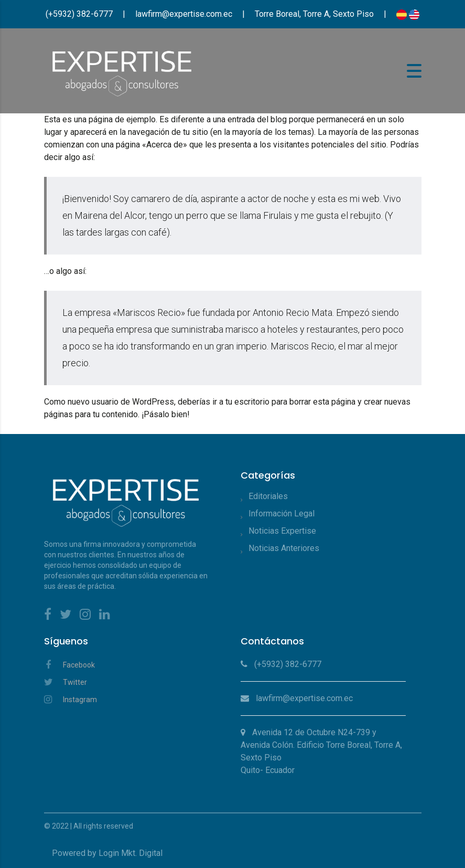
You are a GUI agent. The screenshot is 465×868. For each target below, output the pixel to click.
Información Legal (282, 514)
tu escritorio (247, 402)
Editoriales (268, 496)
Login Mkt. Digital (131, 853)
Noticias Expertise (282, 531)
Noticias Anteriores (284, 548)
